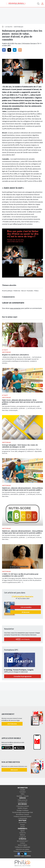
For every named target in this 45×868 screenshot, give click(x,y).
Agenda (22, 831)
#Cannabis (30, 291)
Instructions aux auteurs (22, 849)
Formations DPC (23, 802)
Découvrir (14, 770)
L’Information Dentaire (23, 806)
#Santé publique (7, 291)
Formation (23, 792)
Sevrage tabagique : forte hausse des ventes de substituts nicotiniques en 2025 (20, 446)
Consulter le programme (23, 676)
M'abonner (26, 612)
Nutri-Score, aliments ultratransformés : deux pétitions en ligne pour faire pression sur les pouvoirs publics (22, 402)
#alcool (24, 291)
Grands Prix (23, 833)
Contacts (22, 843)
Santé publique (19, 27)
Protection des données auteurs (22, 851)
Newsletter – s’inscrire (23, 796)
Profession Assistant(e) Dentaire (22, 816)
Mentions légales (22, 845)
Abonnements (22, 823)
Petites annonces (23, 800)
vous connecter (15, 308)
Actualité (22, 790)
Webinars (22, 835)
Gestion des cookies (23, 856)
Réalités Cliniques (23, 808)
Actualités (9, 27)
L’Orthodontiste (22, 819)
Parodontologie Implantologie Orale (22, 812)
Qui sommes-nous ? (23, 841)
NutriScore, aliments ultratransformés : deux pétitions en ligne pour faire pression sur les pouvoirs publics (22, 489)
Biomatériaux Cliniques (22, 814)
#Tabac (36, 291)
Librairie (22, 827)
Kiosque (22, 825)
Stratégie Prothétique (23, 810)
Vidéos (23, 794)
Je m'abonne (12, 724)
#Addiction (17, 291)
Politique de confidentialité (22, 847)
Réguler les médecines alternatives (15, 355)
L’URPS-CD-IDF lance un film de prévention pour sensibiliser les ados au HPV (20, 575)
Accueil (3, 27)
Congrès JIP (22, 837)
